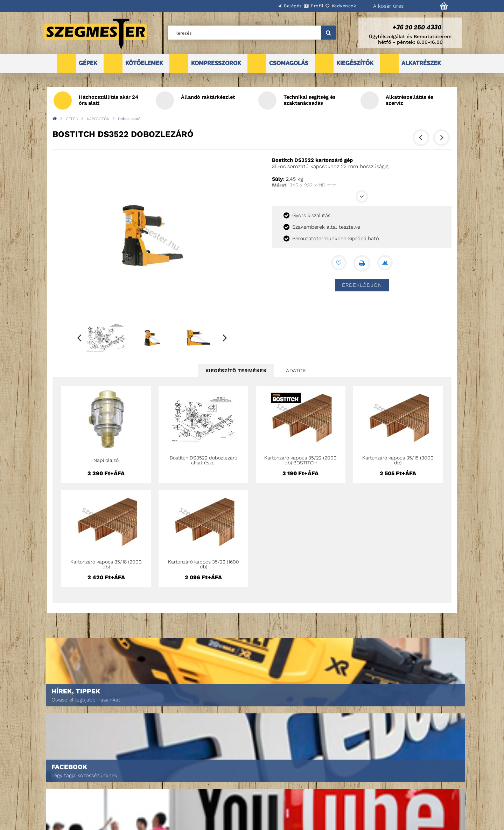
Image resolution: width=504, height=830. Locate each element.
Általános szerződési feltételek (272, 770)
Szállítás (246, 800)
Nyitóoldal (54, 770)
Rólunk (50, 800)
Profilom (149, 790)
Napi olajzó (106, 460)
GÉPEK (88, 63)
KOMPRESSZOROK (216, 63)
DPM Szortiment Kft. (354, 806)
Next (225, 338)
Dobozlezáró (129, 119)
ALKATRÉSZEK (421, 63)
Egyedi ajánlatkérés (65, 790)
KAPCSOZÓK (98, 119)
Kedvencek (340, 6)
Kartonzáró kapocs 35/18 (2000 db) (106, 564)
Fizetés (243, 790)
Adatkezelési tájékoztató (264, 780)
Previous (79, 338)
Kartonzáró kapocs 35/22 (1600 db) (204, 564)
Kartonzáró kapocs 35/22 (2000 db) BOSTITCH (300, 460)
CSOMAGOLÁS (289, 63)
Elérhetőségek (253, 810)
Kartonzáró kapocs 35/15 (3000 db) (398, 460)
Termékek (53, 780)
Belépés (272, 6)
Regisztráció (153, 780)
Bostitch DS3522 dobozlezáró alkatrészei (204, 460)
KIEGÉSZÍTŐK (355, 63)
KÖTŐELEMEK (144, 63)
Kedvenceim (152, 810)
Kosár (145, 800)
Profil (304, 6)
